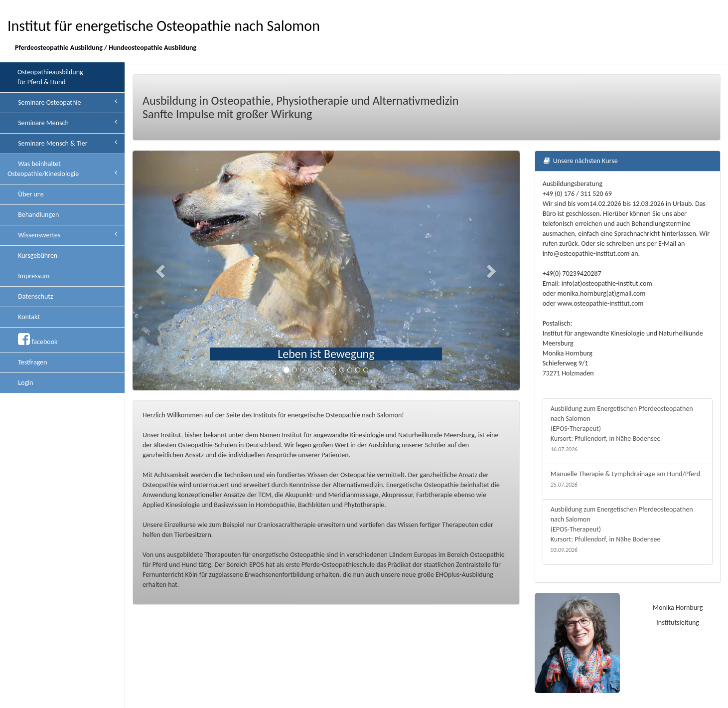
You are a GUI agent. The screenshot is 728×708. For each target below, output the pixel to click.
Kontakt (28, 317)
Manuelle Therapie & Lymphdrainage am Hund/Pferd (628, 479)
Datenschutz (35, 296)
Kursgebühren (37, 256)
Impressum (33, 276)
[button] (161, 270)
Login (25, 383)
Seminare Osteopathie (67, 102)
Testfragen (32, 362)
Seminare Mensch (67, 123)
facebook (37, 340)
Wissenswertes (67, 235)
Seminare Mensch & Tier (67, 143)
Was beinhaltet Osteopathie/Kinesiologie (62, 169)
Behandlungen (38, 215)
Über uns (30, 194)
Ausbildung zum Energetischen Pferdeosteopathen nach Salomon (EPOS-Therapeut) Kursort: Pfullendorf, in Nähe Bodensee (628, 429)
